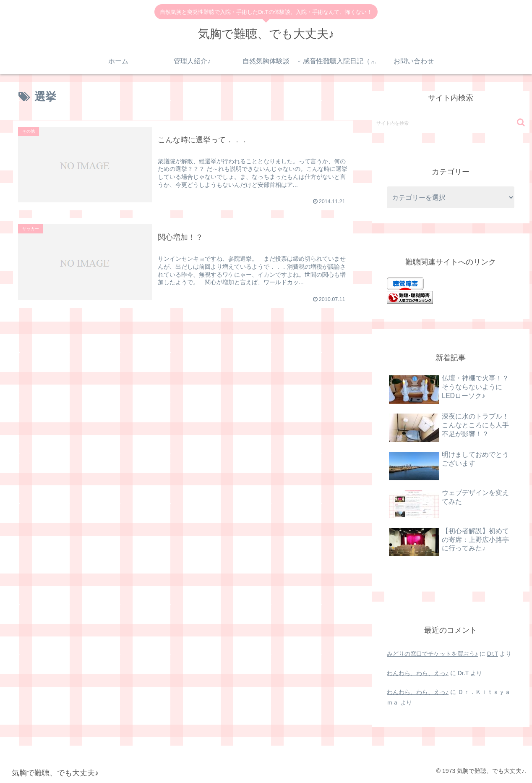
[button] (521, 122)
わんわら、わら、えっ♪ (418, 673)
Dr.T (493, 654)
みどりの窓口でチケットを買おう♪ (432, 654)
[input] (451, 123)
